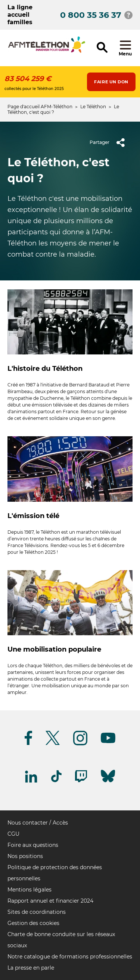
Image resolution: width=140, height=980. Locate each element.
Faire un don (111, 82)
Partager (110, 142)
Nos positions (25, 856)
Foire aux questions (33, 845)
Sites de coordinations (37, 912)
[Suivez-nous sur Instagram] (80, 744)
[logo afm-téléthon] (47, 52)
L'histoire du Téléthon (45, 369)
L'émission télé (33, 516)
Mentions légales (29, 890)
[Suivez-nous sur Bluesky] (108, 782)
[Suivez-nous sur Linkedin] (31, 781)
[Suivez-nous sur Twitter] (53, 744)
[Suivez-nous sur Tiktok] (56, 781)
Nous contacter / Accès (38, 823)
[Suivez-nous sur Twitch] (81, 781)
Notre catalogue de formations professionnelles (70, 957)
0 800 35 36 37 (91, 15)
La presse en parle (31, 968)
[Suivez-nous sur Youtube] (108, 742)
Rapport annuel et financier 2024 (50, 901)
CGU (13, 834)
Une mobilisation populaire (54, 649)
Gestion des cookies (33, 923)
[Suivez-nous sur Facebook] (28, 744)
